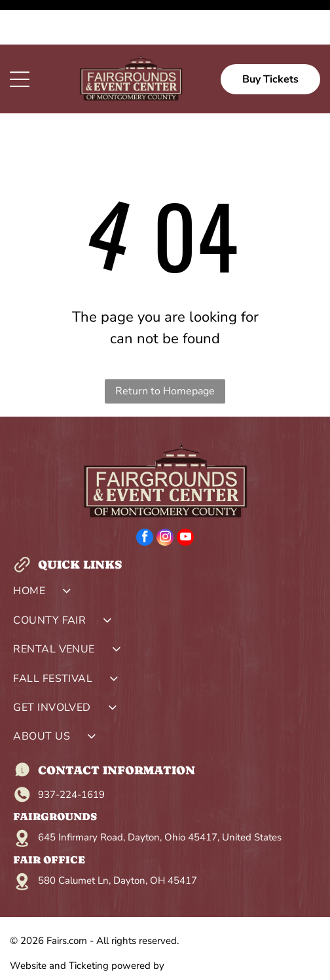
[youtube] (185, 494)
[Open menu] (20, 35)
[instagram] (165, 494)
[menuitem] (165, 550)
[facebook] (145, 494)
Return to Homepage (165, 347)
